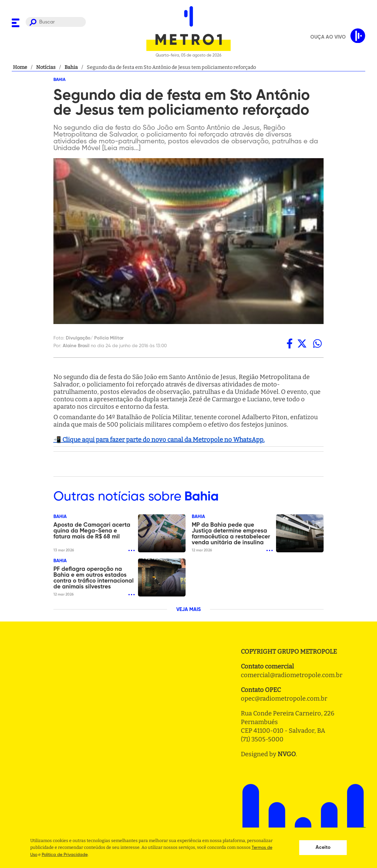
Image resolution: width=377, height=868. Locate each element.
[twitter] (302, 343)
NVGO (287, 754)
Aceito (323, 848)
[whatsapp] (317, 343)
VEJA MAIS (188, 610)
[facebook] (290, 343)
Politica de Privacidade (65, 855)
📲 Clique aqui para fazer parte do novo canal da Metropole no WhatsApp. (159, 440)
